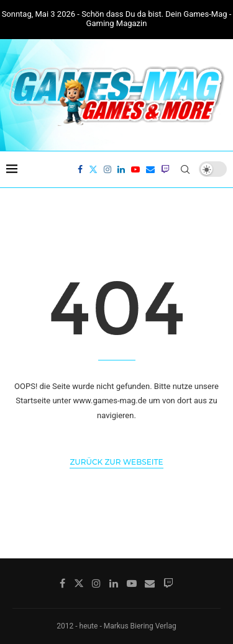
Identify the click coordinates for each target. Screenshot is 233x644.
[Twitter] (93, 169)
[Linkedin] (121, 169)
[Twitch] (165, 169)
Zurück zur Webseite (116, 462)
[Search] (185, 169)
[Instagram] (107, 169)
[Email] (150, 169)
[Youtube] (135, 169)
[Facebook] (80, 169)
